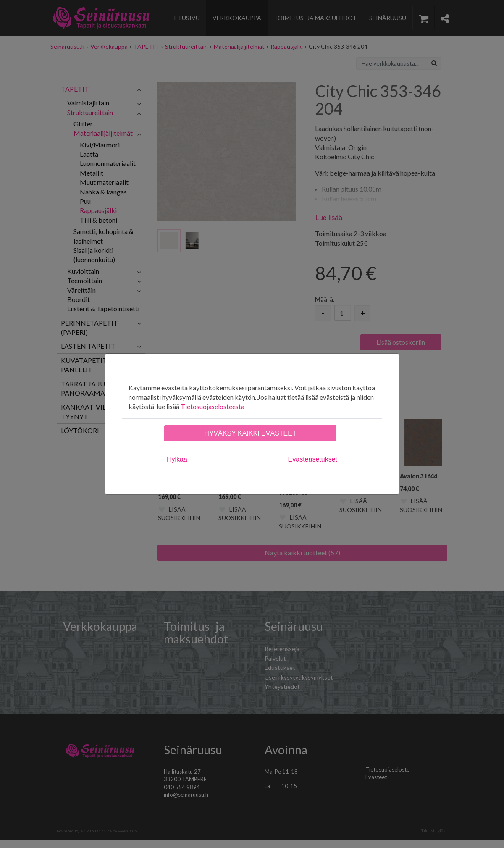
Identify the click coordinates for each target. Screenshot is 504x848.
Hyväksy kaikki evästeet (250, 433)
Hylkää (177, 459)
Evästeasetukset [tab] (313, 459)
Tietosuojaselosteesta (213, 406)
